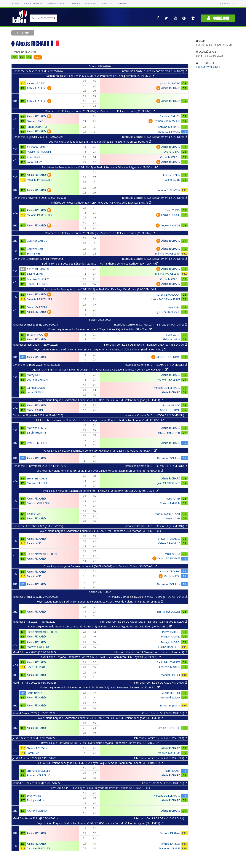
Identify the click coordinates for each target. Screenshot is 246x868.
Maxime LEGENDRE (168, 357)
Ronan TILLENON (38, 284)
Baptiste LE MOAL (169, 132)
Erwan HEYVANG (37, 478)
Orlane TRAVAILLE (169, 543)
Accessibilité (227, 3)
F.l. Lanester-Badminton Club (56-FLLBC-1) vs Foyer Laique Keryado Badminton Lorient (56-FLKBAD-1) (100, 420)
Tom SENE (33, 157)
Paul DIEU (174, 307)
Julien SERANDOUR (169, 295)
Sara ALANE (34, 543)
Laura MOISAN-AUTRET (166, 299)
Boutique (107, 3)
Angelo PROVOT (170, 225)
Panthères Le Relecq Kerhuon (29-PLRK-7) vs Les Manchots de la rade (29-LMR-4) (100, 203)
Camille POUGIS (171, 215)
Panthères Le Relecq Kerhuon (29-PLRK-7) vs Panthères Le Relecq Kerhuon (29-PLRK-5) (100, 111)
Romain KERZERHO (168, 728)
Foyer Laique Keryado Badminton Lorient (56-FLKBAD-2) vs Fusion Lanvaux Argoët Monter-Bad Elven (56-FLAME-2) (100, 626)
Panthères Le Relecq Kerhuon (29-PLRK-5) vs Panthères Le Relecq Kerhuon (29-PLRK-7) (100, 233)
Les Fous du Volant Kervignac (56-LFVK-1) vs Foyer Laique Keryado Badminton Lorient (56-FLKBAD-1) (100, 471)
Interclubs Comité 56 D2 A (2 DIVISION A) (161, 683)
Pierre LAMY (173, 499)
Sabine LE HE (172, 180)
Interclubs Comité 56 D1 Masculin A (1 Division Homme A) (151, 652)
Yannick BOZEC (36, 83)
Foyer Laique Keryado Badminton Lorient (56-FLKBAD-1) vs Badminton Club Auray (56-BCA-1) (100, 491)
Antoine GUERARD (169, 127)
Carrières (122, 3)
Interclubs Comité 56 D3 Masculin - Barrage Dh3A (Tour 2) (150, 325)
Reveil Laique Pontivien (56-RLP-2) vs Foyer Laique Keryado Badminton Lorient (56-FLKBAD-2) (100, 743)
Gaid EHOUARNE (170, 410)
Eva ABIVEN (34, 253)
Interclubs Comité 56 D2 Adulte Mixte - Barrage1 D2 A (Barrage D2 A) (144, 622)
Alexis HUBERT (171, 693)
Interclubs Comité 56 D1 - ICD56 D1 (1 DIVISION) (156, 365)
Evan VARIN (173, 335)
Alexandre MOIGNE (38, 147)
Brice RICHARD (36, 667)
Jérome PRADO (171, 405)
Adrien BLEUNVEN (169, 190)
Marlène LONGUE (170, 848)
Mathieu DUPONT (38, 279)
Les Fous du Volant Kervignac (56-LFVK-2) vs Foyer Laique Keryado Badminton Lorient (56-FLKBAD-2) (100, 763)
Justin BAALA (35, 693)
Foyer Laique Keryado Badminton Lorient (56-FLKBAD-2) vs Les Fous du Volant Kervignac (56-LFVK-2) (100, 602)
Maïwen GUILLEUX (169, 380)
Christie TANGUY (170, 503)
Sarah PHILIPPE (36, 433)
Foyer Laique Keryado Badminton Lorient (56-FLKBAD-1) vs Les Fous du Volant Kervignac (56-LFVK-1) (100, 400)
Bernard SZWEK (171, 697)
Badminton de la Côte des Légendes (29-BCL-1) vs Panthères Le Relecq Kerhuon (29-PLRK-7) (100, 264)
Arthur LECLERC (36, 88)
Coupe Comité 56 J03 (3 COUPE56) (165, 713)
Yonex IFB (75, 3)
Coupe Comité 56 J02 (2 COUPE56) (165, 783)
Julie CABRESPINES (169, 433)
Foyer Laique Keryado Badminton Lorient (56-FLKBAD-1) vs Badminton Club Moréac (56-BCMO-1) (100, 531)
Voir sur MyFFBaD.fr (208, 67)
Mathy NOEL (35, 375)
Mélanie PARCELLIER (39, 180)
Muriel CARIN (35, 410)
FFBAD (15, 3)
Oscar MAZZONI (170, 157)
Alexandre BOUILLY (168, 458)
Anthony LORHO (37, 811)
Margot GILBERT (37, 483)
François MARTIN (170, 667)
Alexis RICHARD (171, 88)
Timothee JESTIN (170, 705)
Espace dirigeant (33, 3)
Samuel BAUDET (37, 388)
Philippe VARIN (171, 339)
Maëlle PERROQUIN (39, 152)
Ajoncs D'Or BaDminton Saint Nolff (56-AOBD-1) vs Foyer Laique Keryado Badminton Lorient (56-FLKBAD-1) (100, 369)
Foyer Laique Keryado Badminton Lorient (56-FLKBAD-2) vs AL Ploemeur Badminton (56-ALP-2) (100, 687)
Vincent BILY (173, 554)
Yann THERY (34, 162)
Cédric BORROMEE (169, 558)
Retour (24, 33)
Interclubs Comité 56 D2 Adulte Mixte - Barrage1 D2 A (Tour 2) (148, 597)
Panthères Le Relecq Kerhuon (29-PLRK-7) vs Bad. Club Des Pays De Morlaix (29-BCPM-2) (100, 289)
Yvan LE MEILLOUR (39, 443)
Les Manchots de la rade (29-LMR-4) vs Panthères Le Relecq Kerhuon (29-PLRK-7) (100, 142)
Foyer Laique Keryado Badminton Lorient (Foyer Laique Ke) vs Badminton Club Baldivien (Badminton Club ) (100, 349)
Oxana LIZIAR (35, 121)
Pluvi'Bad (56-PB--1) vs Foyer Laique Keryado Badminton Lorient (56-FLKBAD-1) (100, 788)
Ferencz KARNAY (170, 833)
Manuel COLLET (171, 675)
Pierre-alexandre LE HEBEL (43, 554)
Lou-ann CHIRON (37, 380)
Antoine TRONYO (170, 571)
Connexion (218, 18)
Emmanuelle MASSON (167, 121)
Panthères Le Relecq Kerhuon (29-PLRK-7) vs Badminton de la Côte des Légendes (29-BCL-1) (100, 167)
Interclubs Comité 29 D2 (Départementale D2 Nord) (154, 71)
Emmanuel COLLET (169, 612)
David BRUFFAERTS (168, 662)
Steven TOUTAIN (37, 748)
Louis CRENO (35, 392)
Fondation (91, 3)
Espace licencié (56, 3)
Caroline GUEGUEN (38, 848)
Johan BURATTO (170, 83)
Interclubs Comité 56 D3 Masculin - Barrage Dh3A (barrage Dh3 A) (146, 345)
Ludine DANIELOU (169, 647)
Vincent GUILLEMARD (167, 388)
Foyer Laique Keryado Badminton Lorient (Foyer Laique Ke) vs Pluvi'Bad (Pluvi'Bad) (100, 329)
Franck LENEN (172, 175)
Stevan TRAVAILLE (169, 539)
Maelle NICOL (172, 576)
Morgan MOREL (171, 636)
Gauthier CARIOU (170, 116)
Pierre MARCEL (171, 632)
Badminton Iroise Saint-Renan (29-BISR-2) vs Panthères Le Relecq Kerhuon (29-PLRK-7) (100, 76)
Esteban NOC (35, 335)
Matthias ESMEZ (37, 428)
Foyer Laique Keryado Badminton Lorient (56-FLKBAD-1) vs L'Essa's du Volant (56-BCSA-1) (100, 451)
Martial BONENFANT (168, 514)
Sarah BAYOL (35, 753)
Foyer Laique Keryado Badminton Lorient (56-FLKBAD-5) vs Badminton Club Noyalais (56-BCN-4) (100, 657)
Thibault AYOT (35, 514)
